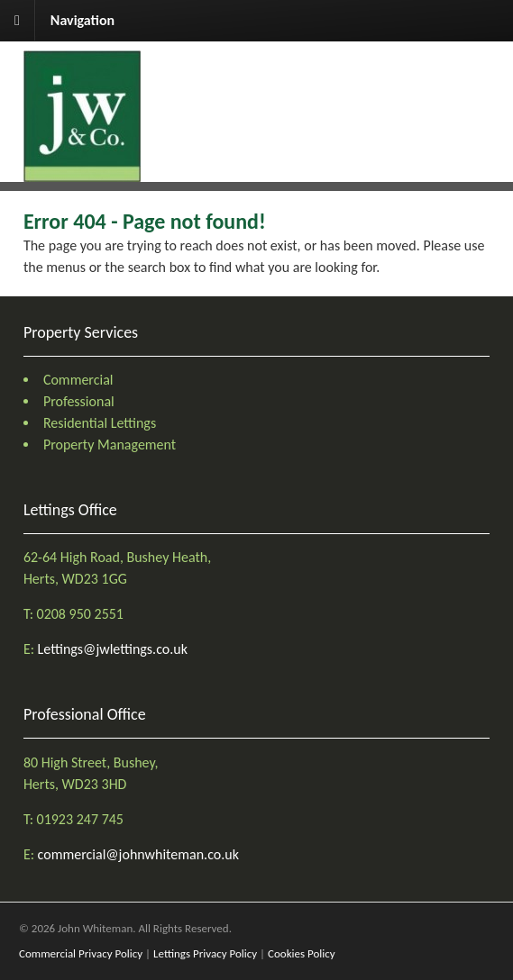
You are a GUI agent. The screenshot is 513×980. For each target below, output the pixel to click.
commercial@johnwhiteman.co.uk (138, 854)
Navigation (82, 20)
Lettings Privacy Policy (205, 953)
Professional (79, 401)
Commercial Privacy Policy (81, 953)
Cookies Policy (302, 953)
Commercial (78, 380)
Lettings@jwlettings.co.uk (113, 649)
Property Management (110, 445)
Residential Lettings (100, 423)
